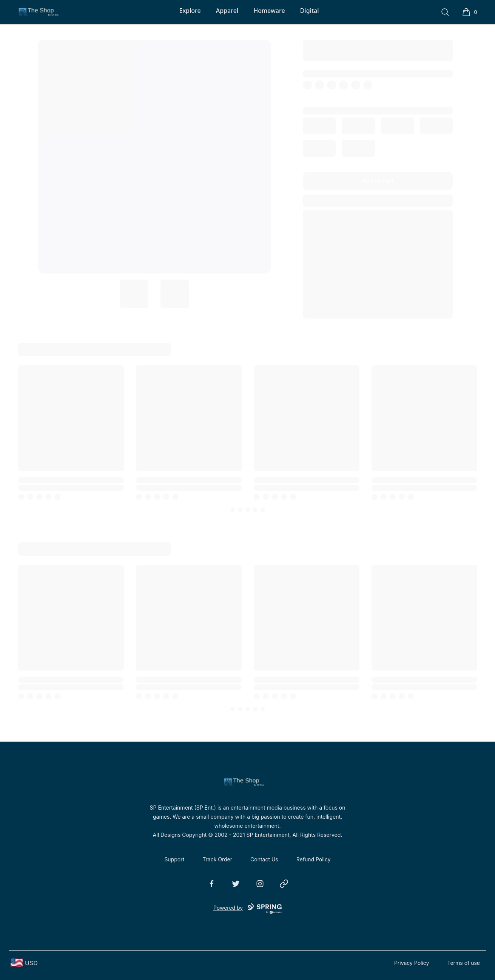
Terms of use (463, 963)
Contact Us (264, 859)
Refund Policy (314, 859)
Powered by (247, 909)
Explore (190, 11)
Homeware (269, 11)
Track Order (217, 859)
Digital (310, 11)
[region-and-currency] (24, 963)
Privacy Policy (412, 963)
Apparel (227, 11)
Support (174, 859)
